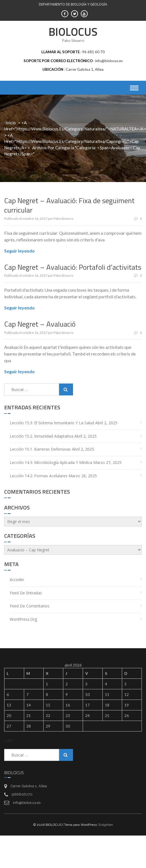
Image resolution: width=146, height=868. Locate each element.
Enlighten (106, 825)
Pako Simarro (63, 219)
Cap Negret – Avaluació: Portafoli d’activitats (73, 267)
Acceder (17, 580)
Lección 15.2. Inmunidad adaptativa (41, 436)
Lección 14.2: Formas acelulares (39, 476)
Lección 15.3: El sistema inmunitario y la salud (52, 423)
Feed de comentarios (30, 606)
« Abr (9, 740)
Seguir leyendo (19, 251)
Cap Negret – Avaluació (40, 324)
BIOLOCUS (73, 32)
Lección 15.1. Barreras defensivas (40, 449)
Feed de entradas (26, 593)
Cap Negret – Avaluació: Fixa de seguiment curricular (69, 205)
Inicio (11, 123)
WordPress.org (23, 619)
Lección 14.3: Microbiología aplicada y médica (51, 462)
